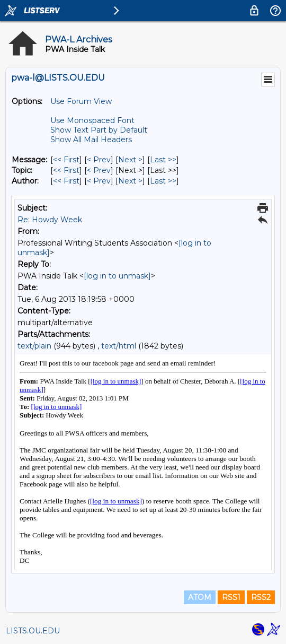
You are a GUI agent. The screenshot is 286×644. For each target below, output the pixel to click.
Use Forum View (81, 101)
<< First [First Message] (66, 160)
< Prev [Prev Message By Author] (99, 181)
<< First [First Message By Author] (66, 181)
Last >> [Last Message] (163, 160)
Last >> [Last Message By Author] (163, 181)
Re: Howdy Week (50, 220)
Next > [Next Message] (130, 160)
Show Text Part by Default (99, 130)
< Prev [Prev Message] (99, 160)
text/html (119, 346)
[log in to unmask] (117, 276)
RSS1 (231, 597)
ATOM (200, 597)
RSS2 (261, 597)
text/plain (34, 346)
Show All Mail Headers (91, 140)
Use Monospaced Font (92, 120)
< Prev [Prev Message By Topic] (99, 170)
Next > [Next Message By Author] (130, 181)
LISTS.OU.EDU (33, 631)
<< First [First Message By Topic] (66, 170)
